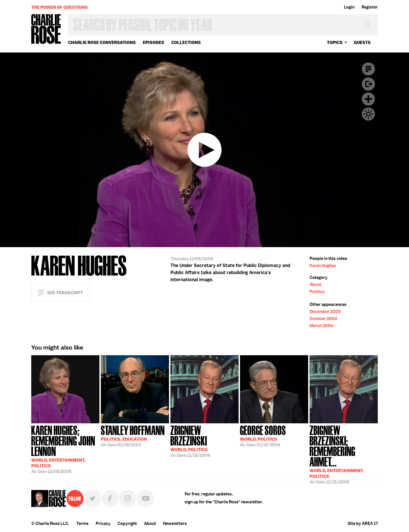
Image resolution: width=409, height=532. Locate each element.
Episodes (154, 42)
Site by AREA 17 (363, 523)
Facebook (110, 499)
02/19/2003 (133, 436)
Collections (186, 42)
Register (370, 7)
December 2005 (325, 312)
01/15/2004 (263, 436)
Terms (83, 523)
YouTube (145, 499)
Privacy (103, 523)
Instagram (128, 499)
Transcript (368, 69)
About (150, 523)
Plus (368, 99)
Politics (317, 292)
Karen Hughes (323, 266)
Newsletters (175, 523)
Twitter (93, 499)
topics (335, 42)
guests (362, 42)
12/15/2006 (204, 441)
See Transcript (65, 293)
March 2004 (321, 326)
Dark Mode (368, 114)
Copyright (127, 523)
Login (349, 7)
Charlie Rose (46, 29)
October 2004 (323, 319)
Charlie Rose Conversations (102, 42)
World (315, 285)
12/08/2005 (65, 449)
